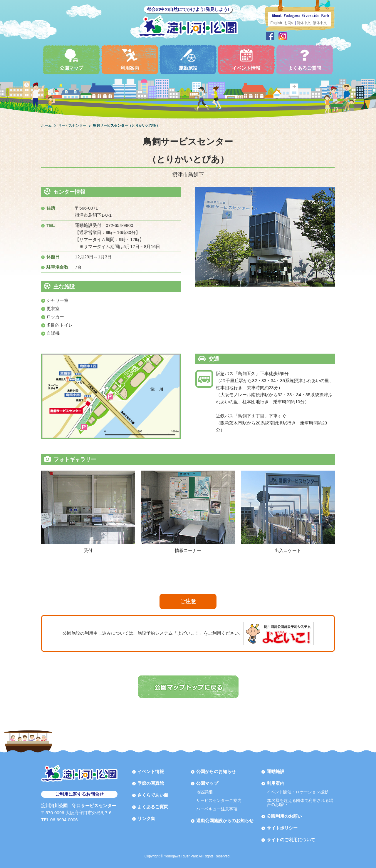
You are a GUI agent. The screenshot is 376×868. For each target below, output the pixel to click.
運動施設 (188, 60)
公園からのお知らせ (216, 771)
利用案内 (130, 60)
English (276, 23)
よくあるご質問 (305, 60)
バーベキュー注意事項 (217, 809)
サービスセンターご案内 (219, 800)
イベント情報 (246, 60)
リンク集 (146, 818)
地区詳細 (204, 792)
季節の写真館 (151, 783)
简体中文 (304, 23)
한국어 (289, 23)
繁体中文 (320, 23)
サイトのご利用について (291, 840)
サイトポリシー (282, 828)
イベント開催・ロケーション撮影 (298, 792)
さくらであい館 (153, 795)
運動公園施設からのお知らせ (225, 821)
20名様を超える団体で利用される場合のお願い (300, 802)
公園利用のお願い (284, 816)
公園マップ (71, 60)
